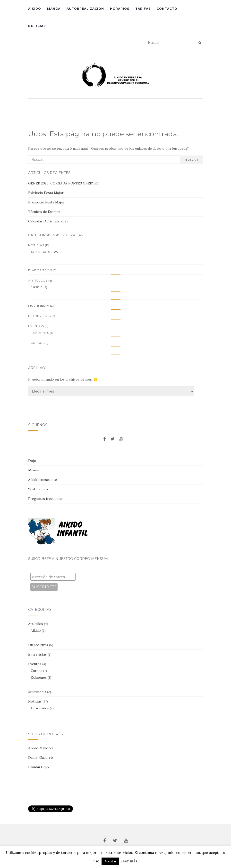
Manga (54, 9)
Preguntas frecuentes (46, 499)
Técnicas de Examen (44, 212)
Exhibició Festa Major (46, 193)
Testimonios (38, 489)
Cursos (38, 343)
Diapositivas (40, 270)
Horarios (120, 9)
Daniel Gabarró (41, 758)
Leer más (129, 861)
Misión (34, 470)
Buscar (192, 160)
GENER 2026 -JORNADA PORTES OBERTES (63, 183)
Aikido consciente (43, 480)
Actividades (42, 252)
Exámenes (40, 333)
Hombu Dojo (38, 767)
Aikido (35, 9)
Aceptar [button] (110, 861)
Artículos (38, 280)
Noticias (37, 26)
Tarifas (143, 9)
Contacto (167, 9)
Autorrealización (85, 9)
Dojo (32, 461)
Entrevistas (39, 316)
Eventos (36, 326)
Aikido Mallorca (41, 748)
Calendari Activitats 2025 (48, 221)
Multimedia (39, 306)
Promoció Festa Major (47, 202)
